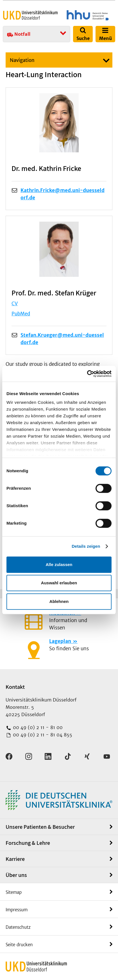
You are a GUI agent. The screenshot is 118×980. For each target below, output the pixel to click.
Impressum (17, 910)
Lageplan (60, 641)
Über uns (16, 875)
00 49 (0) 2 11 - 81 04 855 (42, 735)
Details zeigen (86, 546)
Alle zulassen (59, 564)
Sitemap (14, 892)
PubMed (21, 314)
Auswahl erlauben (59, 583)
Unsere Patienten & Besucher (40, 827)
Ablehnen (59, 601)
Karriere (15, 859)
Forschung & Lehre (28, 843)
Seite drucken (19, 945)
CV (15, 304)
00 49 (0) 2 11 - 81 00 (37, 727)
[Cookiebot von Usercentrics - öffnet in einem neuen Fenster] (87, 374)
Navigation (22, 60)
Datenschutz (18, 927)
